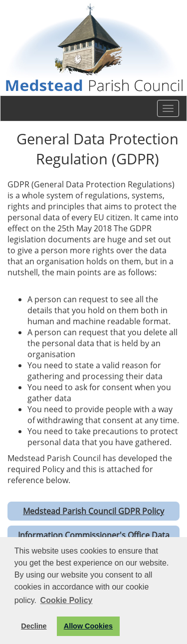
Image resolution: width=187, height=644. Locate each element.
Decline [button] (34, 626)
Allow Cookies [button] (88, 626)
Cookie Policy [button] (67, 600)
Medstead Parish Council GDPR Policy (93, 511)
